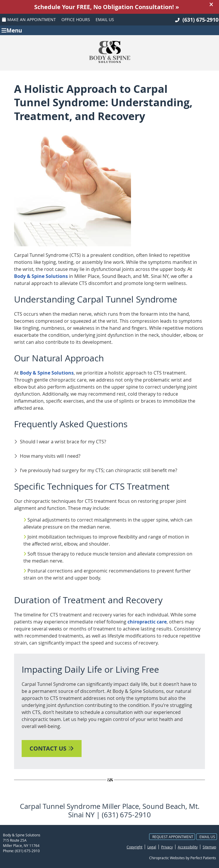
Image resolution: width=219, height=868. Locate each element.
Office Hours (76, 19)
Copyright (134, 847)
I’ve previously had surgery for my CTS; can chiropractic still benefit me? (99, 470)
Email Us (105, 19)
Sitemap (209, 847)
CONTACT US (52, 748)
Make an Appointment (29, 19)
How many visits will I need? (50, 456)
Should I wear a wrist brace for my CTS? (63, 442)
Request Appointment (173, 837)
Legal (152, 847)
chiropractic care (147, 622)
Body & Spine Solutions (41, 276)
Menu (12, 30)
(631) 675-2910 (200, 20)
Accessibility (188, 847)
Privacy (167, 847)
